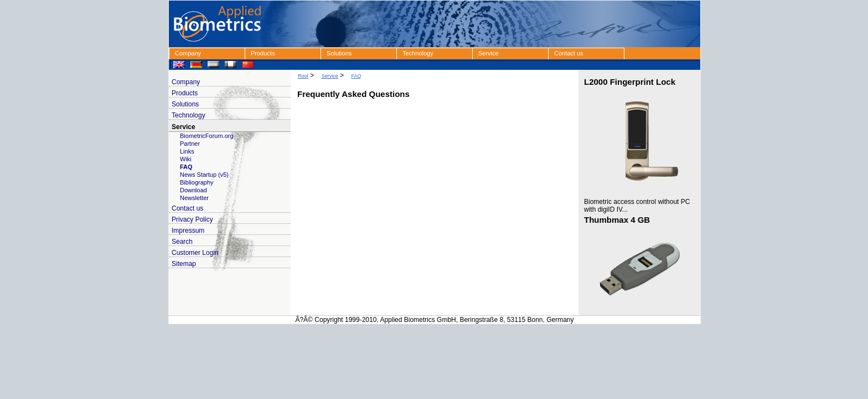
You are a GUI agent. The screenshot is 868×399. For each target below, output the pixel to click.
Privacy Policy (192, 219)
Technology (418, 53)
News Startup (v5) (204, 175)
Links (187, 151)
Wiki (186, 159)
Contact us (569, 53)
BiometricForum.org (207, 136)
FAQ (186, 167)
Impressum (188, 231)
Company (188, 53)
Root (303, 76)
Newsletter (194, 198)
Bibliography (197, 182)
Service (489, 53)
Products (263, 53)
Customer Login (195, 253)
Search (182, 242)
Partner (190, 144)
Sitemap (184, 264)
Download (193, 190)
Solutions (339, 53)
